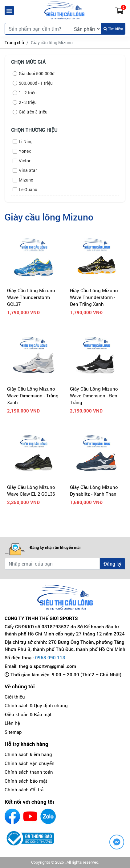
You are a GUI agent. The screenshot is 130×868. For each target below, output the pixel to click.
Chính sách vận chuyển (30, 763)
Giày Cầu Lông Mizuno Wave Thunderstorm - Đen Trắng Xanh (94, 297)
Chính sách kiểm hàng (28, 754)
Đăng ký (112, 564)
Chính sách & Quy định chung (36, 705)
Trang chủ (14, 43)
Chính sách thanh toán (29, 772)
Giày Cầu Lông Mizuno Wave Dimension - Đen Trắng (94, 396)
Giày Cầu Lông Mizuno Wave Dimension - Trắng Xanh (33, 396)
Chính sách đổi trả (24, 789)
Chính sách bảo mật (26, 781)
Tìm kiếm (113, 29)
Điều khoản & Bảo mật (28, 714)
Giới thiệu (15, 697)
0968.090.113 (50, 657)
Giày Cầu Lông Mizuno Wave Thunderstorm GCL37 (31, 297)
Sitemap (13, 732)
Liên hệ (12, 723)
